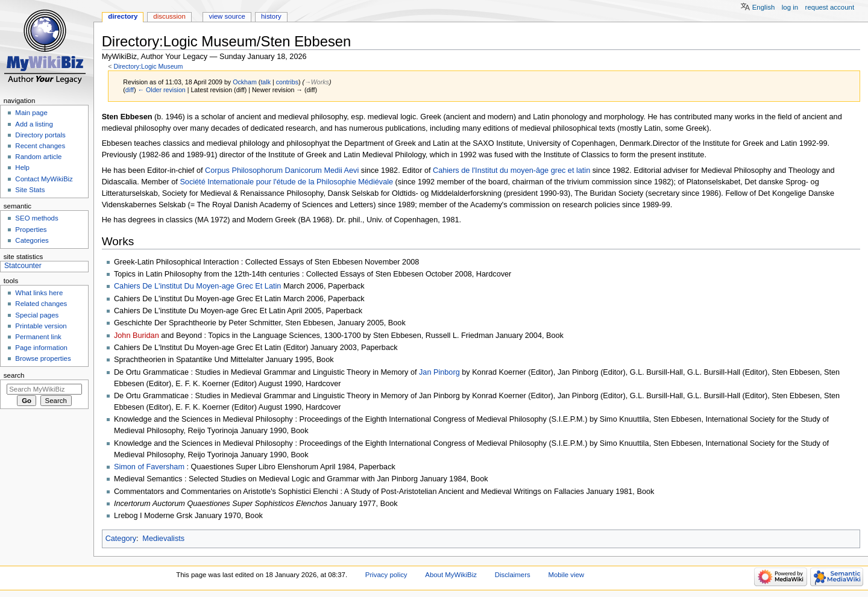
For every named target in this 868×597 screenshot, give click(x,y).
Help (22, 167)
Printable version (41, 326)
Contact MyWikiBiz (44, 179)
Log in (790, 7)
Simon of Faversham (149, 467)
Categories (32, 240)
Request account (830, 7)
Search (14, 375)
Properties (31, 230)
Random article (38, 157)
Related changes (41, 304)
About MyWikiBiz (451, 575)
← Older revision (161, 90)
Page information (41, 348)
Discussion (169, 16)
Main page (31, 113)
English (764, 7)
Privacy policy (386, 575)
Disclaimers (513, 575)
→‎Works (317, 82)
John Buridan (137, 336)
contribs (287, 82)
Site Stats (30, 190)
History (271, 16)
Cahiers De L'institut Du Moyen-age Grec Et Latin (197, 286)
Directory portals (40, 135)
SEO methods (36, 218)
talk (266, 82)
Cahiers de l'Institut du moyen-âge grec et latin (511, 170)
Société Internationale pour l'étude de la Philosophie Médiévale (286, 182)
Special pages (37, 315)
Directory (123, 16)
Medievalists (163, 539)
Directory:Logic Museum (148, 66)
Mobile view (566, 575)
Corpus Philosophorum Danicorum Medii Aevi (282, 170)
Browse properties (43, 358)
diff (130, 90)
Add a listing (34, 124)
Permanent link (38, 337)
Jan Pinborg (439, 372)
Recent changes (40, 146)
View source (227, 16)
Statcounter (23, 266)
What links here (39, 293)
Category (121, 539)
